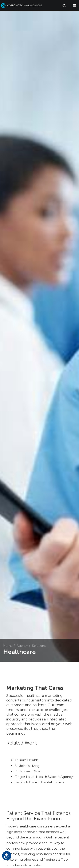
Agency (22, 646)
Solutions (39, 646)
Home (8, 646)
